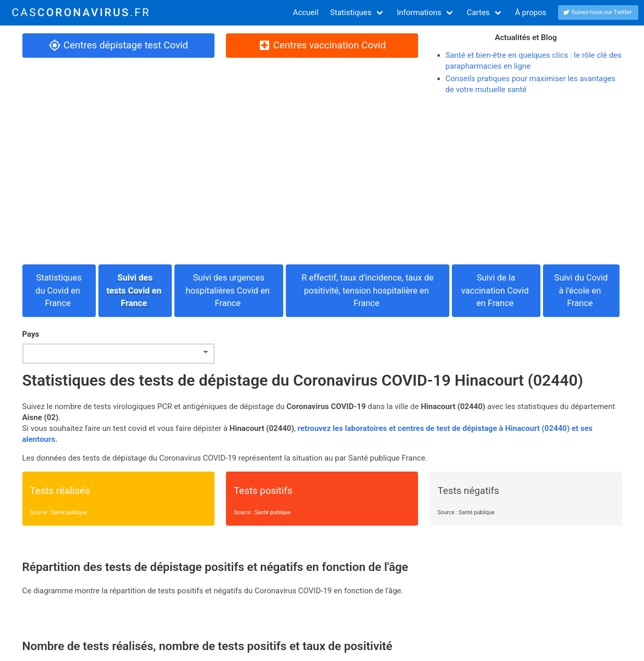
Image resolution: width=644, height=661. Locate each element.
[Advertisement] (322, 180)
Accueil (306, 12)
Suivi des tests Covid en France (135, 291)
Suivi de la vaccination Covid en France (496, 291)
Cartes (478, 12)
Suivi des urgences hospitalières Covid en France (229, 291)
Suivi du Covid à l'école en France (581, 291)
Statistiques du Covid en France (59, 291)
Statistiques (351, 12)
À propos (531, 12)
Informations (419, 12)
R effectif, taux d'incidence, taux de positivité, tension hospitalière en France (368, 291)
